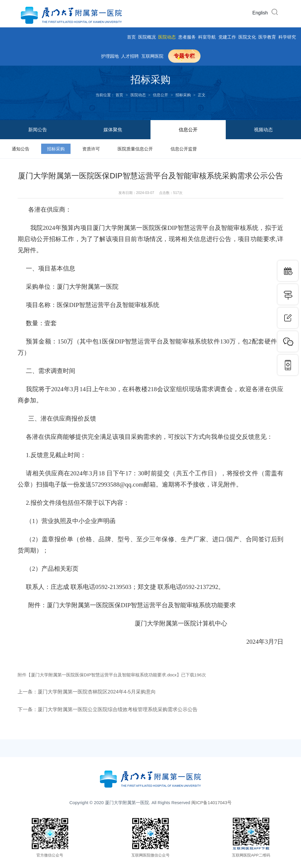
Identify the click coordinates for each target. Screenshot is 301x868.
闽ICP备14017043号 (211, 803)
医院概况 (147, 37)
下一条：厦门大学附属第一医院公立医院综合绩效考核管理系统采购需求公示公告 (113, 709)
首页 (131, 37)
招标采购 (183, 95)
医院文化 (247, 37)
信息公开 (160, 95)
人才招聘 (130, 56)
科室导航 (207, 37)
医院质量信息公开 (135, 149)
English (260, 13)
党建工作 (227, 37)
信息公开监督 (184, 149)
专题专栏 (184, 56)
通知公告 (21, 149)
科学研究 (287, 37)
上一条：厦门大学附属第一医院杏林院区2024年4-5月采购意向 (91, 692)
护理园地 (110, 56)
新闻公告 (38, 130)
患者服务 (187, 37)
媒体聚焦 (113, 130)
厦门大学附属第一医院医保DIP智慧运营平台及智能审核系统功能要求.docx (104, 675)
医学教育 (267, 37)
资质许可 (91, 149)
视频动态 (263, 130)
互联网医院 (152, 56)
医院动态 (167, 37)
